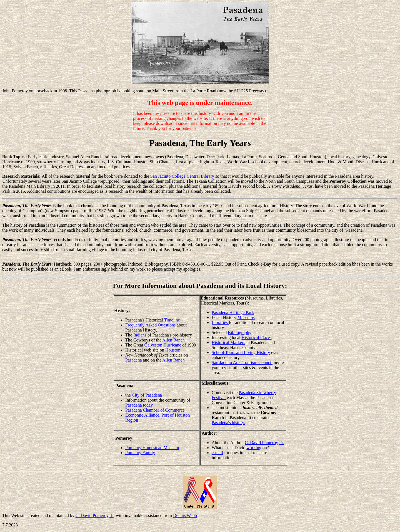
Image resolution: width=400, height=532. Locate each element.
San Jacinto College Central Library (182, 176)
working (254, 448)
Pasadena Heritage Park (233, 312)
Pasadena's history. (228, 423)
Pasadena (134, 360)
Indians (140, 335)
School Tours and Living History (241, 352)
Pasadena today (139, 405)
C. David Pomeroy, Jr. (264, 443)
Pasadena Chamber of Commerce (155, 410)
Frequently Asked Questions (151, 325)
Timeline (172, 320)
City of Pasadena (147, 395)
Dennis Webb (185, 515)
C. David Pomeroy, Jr (95, 515)
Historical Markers (228, 342)
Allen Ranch (173, 340)
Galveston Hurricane (163, 345)
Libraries (220, 322)
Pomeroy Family (140, 453)
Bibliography (239, 332)
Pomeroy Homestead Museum (152, 448)
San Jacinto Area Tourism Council (242, 362)
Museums (246, 317)
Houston (173, 350)
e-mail (217, 453)
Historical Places (257, 337)
